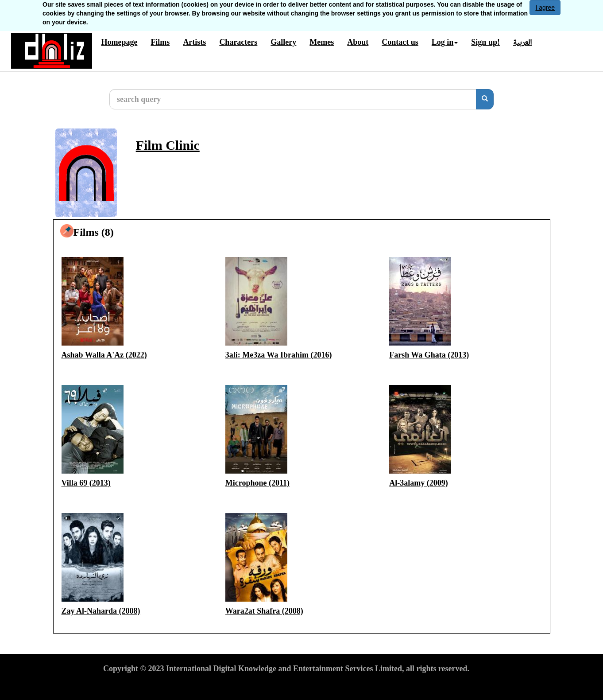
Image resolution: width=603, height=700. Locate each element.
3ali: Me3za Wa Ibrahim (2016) (279, 355)
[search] (485, 99)
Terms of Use (125, 685)
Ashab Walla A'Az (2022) (104, 355)
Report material (288, 685)
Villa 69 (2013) (86, 483)
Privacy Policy (177, 685)
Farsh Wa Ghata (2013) (429, 355)
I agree (545, 8)
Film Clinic (168, 145)
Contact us (400, 42)
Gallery (283, 42)
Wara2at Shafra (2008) (264, 611)
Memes (322, 42)
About (358, 42)
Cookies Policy (231, 685)
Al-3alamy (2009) (418, 483)
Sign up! (485, 42)
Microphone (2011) (257, 483)
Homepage (119, 42)
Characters (238, 42)
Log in (445, 42)
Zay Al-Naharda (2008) (101, 611)
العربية (522, 42)
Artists (194, 42)
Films (160, 42)
